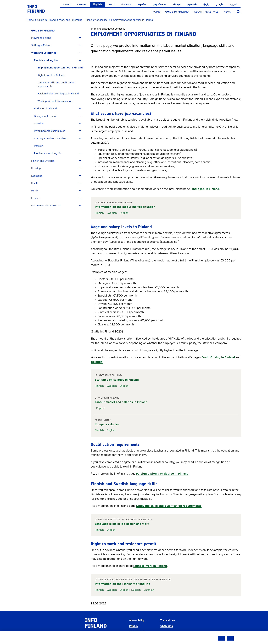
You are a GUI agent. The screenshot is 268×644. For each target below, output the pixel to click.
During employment (45, 116)
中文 (206, 4)
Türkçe (177, 4)
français (126, 4)
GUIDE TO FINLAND (177, 12)
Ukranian (149, 590)
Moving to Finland (41, 38)
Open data (167, 626)
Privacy (134, 626)
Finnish (99, 213)
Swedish (112, 213)
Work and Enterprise (44, 53)
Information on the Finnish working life (122, 584)
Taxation (39, 124)
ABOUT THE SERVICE (206, 12)
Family (35, 191)
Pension (39, 146)
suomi (67, 4)
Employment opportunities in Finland (60, 68)
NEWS (227, 12)
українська (160, 4)
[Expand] (80, 38)
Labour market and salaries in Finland (121, 402)
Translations (168, 620)
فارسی (219, 4)
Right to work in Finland (51, 75)
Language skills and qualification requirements (56, 84)
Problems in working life (48, 153)
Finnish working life (46, 60)
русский (192, 4)
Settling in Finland (41, 45)
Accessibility (137, 620)
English (97, 4)
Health (35, 183)
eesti (111, 4)
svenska (82, 4)
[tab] (57, 38)
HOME (156, 12)
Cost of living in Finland (218, 357)
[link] (36, 9)
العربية (234, 4)
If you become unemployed (50, 131)
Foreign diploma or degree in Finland (58, 94)
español (142, 4)
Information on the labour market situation (125, 207)
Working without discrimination (55, 101)
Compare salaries (107, 424)
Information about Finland (46, 206)
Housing (36, 168)
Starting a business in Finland (51, 139)
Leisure (35, 198)
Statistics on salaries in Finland (117, 380)
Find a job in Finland (45, 109)
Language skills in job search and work (122, 524)
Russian (136, 590)
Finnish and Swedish (43, 161)
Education (37, 176)
